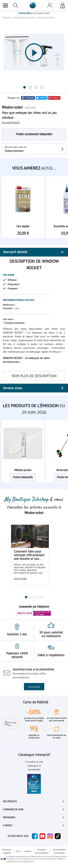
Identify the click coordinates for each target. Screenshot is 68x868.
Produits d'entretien (15, 323)
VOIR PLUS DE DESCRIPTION (34, 376)
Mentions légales (7, 851)
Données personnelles (42, 851)
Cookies (27, 851)
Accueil (8, 18)
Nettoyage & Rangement (24, 18)
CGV (18, 851)
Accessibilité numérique (59, 851)
